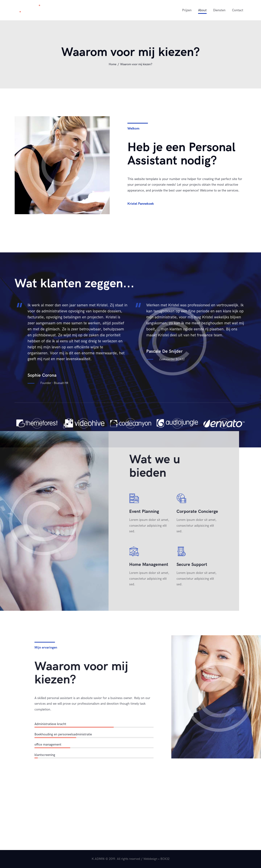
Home (113, 64)
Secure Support (59, 565)
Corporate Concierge (65, 511)
